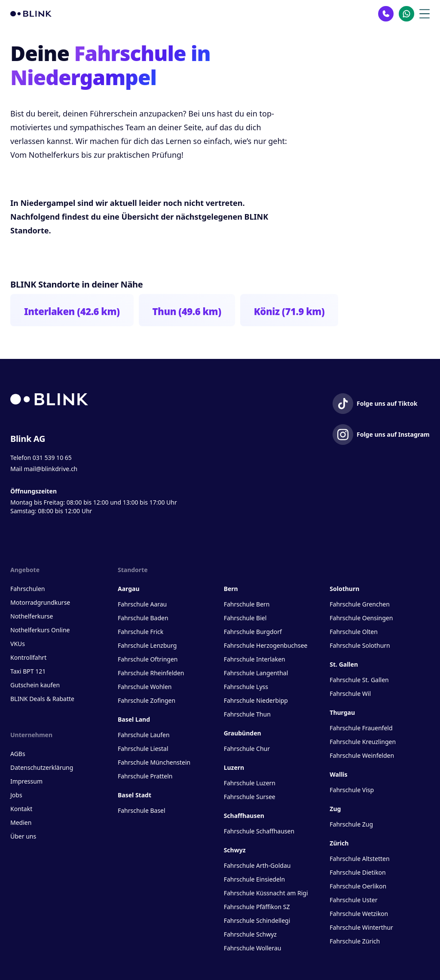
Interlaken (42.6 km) (72, 311)
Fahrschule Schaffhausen (259, 831)
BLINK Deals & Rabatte (42, 699)
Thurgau (342, 712)
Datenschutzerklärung (42, 767)
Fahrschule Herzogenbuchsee (266, 645)
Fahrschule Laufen (144, 735)
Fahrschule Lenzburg (147, 645)
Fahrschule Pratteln (145, 776)
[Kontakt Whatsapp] (406, 14)
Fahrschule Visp (352, 790)
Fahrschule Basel (142, 810)
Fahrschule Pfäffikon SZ (257, 907)
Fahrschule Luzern (250, 783)
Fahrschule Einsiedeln (254, 879)
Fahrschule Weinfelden (362, 755)
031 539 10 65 (52, 458)
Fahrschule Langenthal (256, 673)
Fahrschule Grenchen (360, 604)
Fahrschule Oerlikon (358, 886)
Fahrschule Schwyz (250, 934)
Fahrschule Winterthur (361, 927)
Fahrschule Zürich (355, 941)
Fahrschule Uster (353, 900)
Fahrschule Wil (350, 694)
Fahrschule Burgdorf (253, 632)
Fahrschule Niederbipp (256, 700)
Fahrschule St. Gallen (359, 680)
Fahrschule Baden (143, 618)
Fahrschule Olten (354, 632)
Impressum (26, 781)
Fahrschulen (27, 589)
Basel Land (134, 719)
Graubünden (243, 733)
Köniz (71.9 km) (289, 311)
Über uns (23, 836)
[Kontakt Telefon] (386, 14)
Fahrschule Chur (247, 749)
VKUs (18, 644)
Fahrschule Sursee (250, 797)
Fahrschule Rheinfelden (151, 673)
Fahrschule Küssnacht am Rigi (266, 893)
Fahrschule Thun (247, 714)
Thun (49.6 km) (187, 311)
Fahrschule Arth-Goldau (257, 865)
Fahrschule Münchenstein (154, 762)
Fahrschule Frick (141, 632)
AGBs (18, 754)
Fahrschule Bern (247, 604)
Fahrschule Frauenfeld (361, 728)
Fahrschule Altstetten (359, 859)
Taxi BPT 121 (28, 671)
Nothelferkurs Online (40, 630)
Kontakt (21, 809)
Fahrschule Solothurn (360, 645)
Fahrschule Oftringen (148, 659)
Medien (21, 822)
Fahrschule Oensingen (361, 618)
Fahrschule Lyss (246, 687)
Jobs (16, 795)
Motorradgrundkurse (40, 602)
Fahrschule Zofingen (147, 700)
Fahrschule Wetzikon (359, 914)
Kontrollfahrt (28, 657)
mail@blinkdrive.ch (50, 469)
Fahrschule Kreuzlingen (363, 742)
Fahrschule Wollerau (253, 948)
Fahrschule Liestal (143, 749)
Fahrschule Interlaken (255, 659)
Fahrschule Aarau (142, 604)
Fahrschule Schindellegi (257, 920)
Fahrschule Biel (245, 618)
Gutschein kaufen (35, 685)
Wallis (338, 774)
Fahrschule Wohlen (145, 687)
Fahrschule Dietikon (357, 872)
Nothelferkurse (32, 616)
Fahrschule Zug (351, 824)
